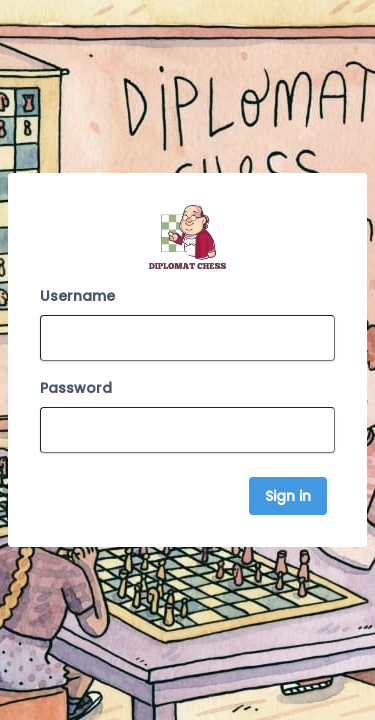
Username (77, 296)
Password (76, 388)
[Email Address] (187, 338)
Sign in (288, 496)
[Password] (187, 430)
